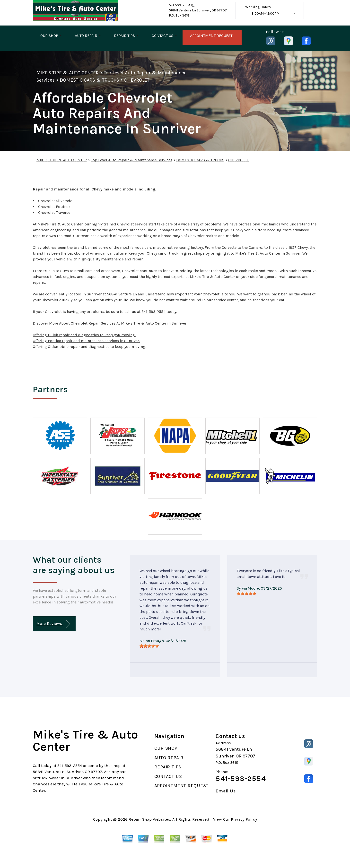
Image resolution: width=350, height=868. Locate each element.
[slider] (149, 646)
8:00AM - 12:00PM (266, 13)
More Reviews (53, 624)
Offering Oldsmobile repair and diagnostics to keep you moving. (89, 347)
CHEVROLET (137, 80)
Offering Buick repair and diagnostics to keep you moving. (84, 335)
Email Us (226, 791)
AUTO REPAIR (86, 36)
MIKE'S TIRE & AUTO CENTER (68, 73)
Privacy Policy (244, 819)
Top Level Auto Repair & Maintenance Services (132, 160)
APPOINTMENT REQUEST (211, 36)
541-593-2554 (180, 5)
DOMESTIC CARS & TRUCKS (89, 80)
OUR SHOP (49, 36)
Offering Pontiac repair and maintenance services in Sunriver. (86, 341)
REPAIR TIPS (124, 36)
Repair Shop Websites (149, 819)
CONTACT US (162, 36)
